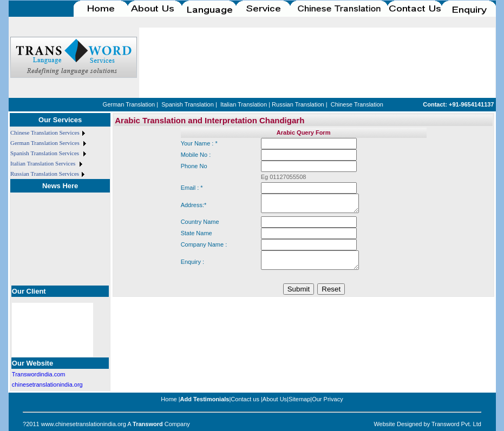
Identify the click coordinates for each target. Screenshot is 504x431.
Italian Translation (244, 104)
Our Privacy (327, 399)
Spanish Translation (188, 104)
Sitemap (299, 399)
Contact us (245, 399)
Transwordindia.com (39, 374)
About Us (275, 399)
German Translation (129, 104)
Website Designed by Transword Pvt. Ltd (427, 424)
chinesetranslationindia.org (47, 384)
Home (169, 399)
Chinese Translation (357, 104)
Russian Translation (298, 104)
